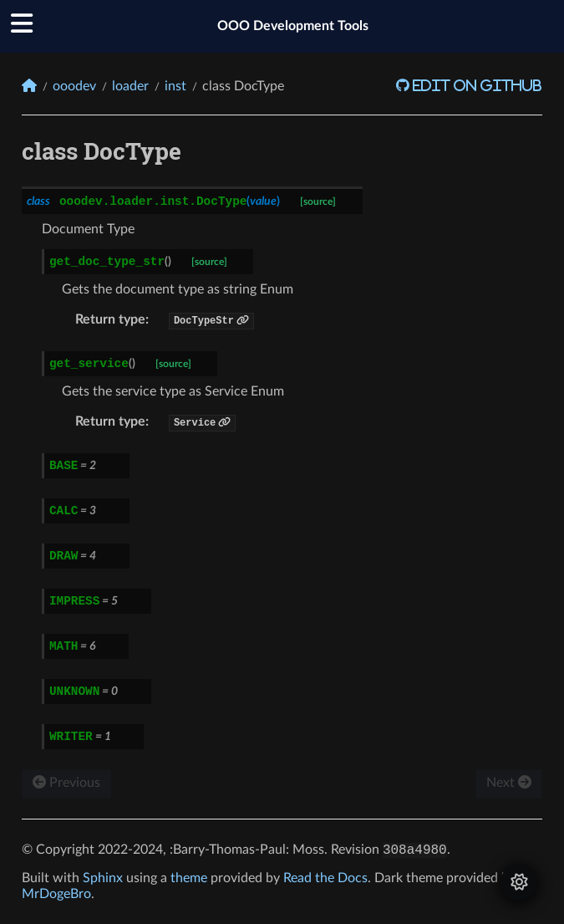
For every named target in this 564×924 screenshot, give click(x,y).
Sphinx (103, 878)
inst (175, 86)
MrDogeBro (56, 894)
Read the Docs (325, 878)
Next (509, 782)
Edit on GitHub (476, 85)
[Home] (29, 86)
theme (189, 878)
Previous (66, 782)
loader (130, 86)
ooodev (74, 86)
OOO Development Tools (293, 26)
